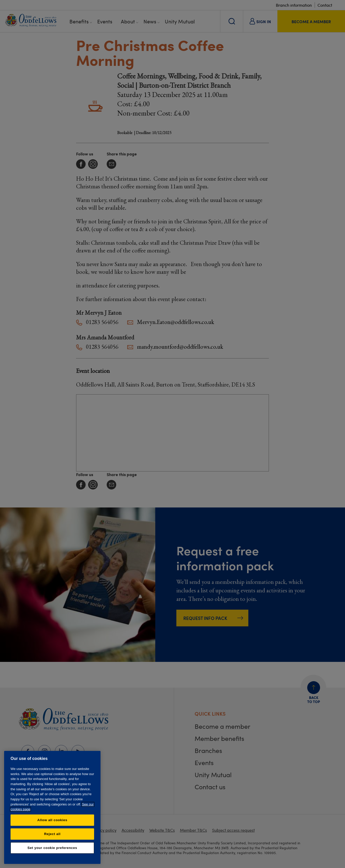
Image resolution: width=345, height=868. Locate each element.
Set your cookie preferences (52, 848)
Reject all (52, 834)
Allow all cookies (52, 820)
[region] (52, 807)
